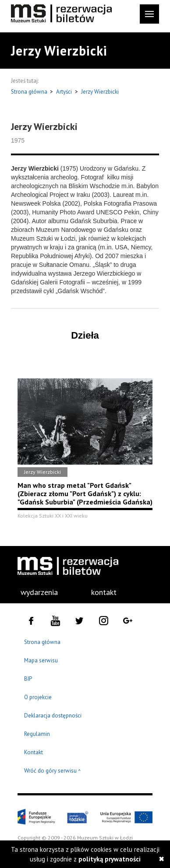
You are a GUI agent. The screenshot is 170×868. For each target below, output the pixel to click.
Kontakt (34, 752)
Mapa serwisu (41, 660)
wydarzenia (39, 592)
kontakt (104, 592)
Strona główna (30, 92)
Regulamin (37, 734)
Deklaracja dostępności (53, 716)
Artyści (64, 92)
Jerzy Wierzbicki (100, 92)
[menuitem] (35, 592)
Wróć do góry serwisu (53, 771)
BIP (28, 679)
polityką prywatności (110, 859)
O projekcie (38, 697)
